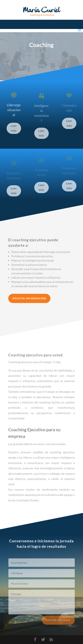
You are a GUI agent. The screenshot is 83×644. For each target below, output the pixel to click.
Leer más (14, 128)
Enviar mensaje (58, 622)
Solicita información (29, 298)
